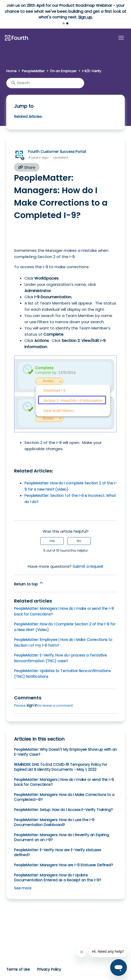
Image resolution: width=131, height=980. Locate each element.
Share (27, 167)
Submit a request (88, 566)
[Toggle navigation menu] (121, 38)
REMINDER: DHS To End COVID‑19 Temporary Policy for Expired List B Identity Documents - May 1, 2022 (61, 767)
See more (23, 888)
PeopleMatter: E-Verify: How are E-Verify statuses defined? (57, 852)
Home (11, 71)
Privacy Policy (49, 969)
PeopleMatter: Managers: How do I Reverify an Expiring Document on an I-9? (61, 837)
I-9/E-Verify (92, 71)
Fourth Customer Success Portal (57, 152)
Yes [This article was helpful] (52, 541)
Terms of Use (18, 969)
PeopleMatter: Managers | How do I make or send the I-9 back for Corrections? (64, 782)
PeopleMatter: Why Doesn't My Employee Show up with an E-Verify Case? (65, 752)
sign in (32, 705)
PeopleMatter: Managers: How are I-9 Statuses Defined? (64, 865)
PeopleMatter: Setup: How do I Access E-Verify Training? (63, 810)
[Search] (45, 83)
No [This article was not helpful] (79, 541)
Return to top (29, 583)
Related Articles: (28, 117)
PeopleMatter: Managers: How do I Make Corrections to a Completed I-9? (64, 797)
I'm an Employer (63, 71)
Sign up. (86, 17)
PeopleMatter (33, 71)
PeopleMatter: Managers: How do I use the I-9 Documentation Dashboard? (54, 822)
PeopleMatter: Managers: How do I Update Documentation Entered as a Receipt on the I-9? (58, 878)
